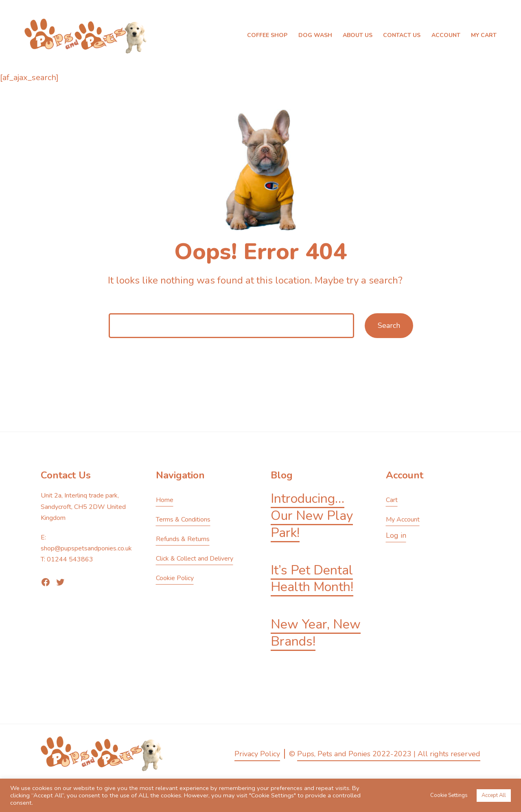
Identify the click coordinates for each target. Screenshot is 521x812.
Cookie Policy (175, 578)
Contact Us (402, 35)
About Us (358, 35)
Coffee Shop (267, 35)
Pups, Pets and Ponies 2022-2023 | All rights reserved (389, 754)
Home (165, 500)
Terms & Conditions (183, 520)
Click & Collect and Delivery (195, 559)
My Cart (484, 35)
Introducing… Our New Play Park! (312, 516)
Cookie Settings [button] (449, 795)
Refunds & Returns (183, 539)
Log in (396, 535)
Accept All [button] (494, 795)
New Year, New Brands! (316, 633)
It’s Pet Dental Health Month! (312, 579)
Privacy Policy (257, 754)
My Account (403, 520)
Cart (392, 500)
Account (446, 35)
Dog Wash (315, 35)
